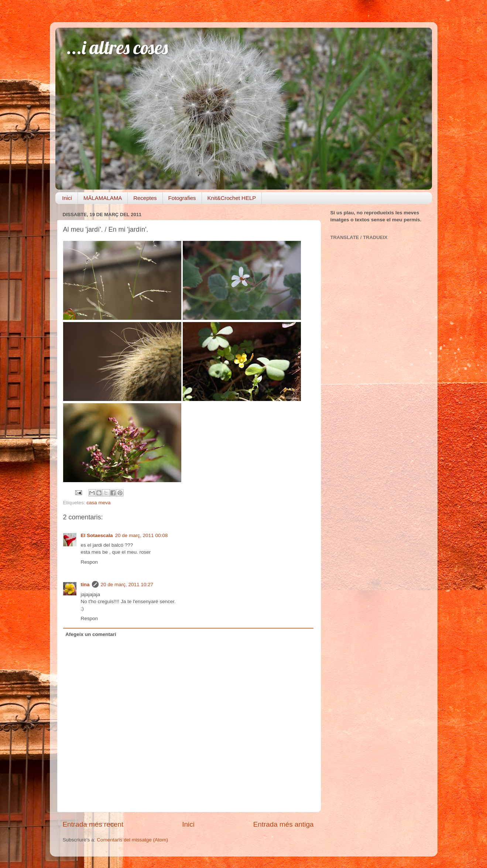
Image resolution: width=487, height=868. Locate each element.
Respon (90, 562)
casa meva (98, 503)
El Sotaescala (97, 535)
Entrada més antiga (284, 824)
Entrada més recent (93, 824)
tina (85, 585)
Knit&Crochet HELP (232, 198)
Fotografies (182, 198)
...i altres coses (117, 47)
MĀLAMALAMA (103, 198)
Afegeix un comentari (91, 634)
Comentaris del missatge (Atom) (132, 840)
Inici (67, 198)
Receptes (145, 198)
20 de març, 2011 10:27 (127, 585)
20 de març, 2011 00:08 (142, 535)
